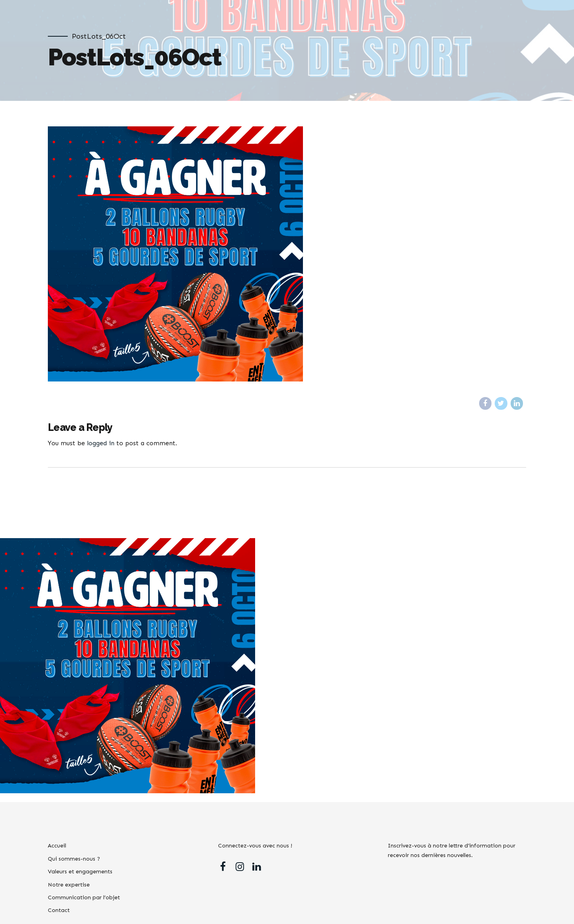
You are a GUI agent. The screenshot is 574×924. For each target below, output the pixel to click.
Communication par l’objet (84, 897)
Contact (59, 910)
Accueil (57, 846)
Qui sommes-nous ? (74, 859)
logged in (101, 443)
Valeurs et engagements (80, 872)
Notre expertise (69, 885)
